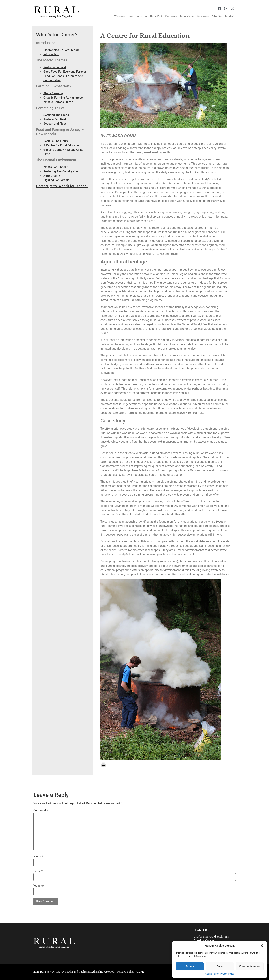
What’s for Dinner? (57, 35)
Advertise (217, 16)
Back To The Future (56, 141)
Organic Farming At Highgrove (63, 98)
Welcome (119, 16)
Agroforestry (52, 176)
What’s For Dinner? (55, 167)
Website (38, 886)
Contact (230, 16)
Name (38, 857)
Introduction (51, 54)
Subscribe (203, 16)
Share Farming (53, 93)
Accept (190, 966)
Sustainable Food (55, 67)
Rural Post (156, 16)
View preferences (249, 966)
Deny (220, 966)
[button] (262, 946)
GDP (139, 972)
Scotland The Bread (56, 115)
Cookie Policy (212, 974)
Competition (187, 16)
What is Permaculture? (58, 102)
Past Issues (171, 16)
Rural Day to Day (137, 16)
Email (38, 871)
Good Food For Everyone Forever (65, 72)
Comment (41, 811)
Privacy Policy (227, 974)
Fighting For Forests (56, 180)
